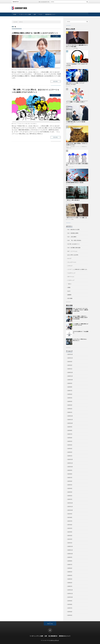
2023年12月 (70, 416)
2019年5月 (70, 615)
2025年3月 (70, 362)
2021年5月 (70, 528)
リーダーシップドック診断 (25, 14)
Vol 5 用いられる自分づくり (73, 244)
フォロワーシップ (71, 273)
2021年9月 (70, 514)
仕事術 (56, 36)
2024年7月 (70, 391)
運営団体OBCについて (50, 14)
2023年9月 (70, 427)
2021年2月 (70, 539)
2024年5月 (70, 398)
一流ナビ (69, 284)
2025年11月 (70, 358)
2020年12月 (70, 546)
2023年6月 (70, 438)
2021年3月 (70, 536)
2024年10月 (70, 380)
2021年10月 (70, 510)
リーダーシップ (70, 48)
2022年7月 (70, 478)
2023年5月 (70, 441)
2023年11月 (70, 420)
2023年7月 (70, 434)
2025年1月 (70, 369)
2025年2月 (70, 365)
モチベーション (71, 277)
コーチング (69, 86)
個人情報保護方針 (53, 636)
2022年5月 (70, 485)
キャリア (56, 95)
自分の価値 (76, 48)
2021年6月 (70, 525)
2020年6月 (70, 568)
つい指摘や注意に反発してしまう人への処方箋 (76, 122)
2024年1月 (70, 412)
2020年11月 (70, 550)
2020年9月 (70, 557)
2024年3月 (70, 405)
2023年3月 (70, 449)
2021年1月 (70, 543)
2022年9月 (70, 470)
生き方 (72, 124)
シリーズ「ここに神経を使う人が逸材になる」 (78, 269)
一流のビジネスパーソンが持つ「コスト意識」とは (76, 218)
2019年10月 (70, 597)
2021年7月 (70, 521)
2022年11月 (70, 463)
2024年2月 (70, 409)
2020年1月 (70, 586)
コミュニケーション (71, 184)
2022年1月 (70, 499)
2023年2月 (70, 452)
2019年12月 (70, 590)
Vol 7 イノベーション (72, 251)
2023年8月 (70, 430)
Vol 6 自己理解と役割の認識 (74, 248)
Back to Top (50, 624)
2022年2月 (70, 496)
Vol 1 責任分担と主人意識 (73, 229)
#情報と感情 (27, 70)
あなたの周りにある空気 (73, 255)
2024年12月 (70, 372)
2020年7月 (70, 565)
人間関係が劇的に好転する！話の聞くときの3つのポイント (35, 33)
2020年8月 (70, 561)
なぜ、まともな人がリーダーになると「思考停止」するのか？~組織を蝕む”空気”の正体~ (59, 2)
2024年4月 (70, 401)
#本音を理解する (33, 70)
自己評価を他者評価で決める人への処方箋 (75, 183)
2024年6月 (70, 394)
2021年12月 (70, 503)
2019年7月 (70, 608)
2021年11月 (70, 507)
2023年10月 (70, 423)
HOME (15, 14)
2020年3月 (70, 579)
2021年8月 (70, 517)
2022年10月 (70, 467)
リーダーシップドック (54, 640)
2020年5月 (70, 572)
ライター (40, 14)
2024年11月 (70, 376)
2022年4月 (70, 488)
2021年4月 (70, 532)
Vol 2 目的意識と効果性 (73, 233)
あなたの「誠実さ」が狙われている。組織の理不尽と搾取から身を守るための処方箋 (80, 318)
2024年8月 (70, 387)
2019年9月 (70, 601)
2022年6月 (70, 481)
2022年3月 (70, 492)
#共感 (20, 70)
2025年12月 (70, 354)
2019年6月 (70, 612)
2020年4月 (70, 575)
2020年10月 (70, 554)
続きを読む (56, 81)
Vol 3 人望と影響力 (71, 147)
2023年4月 (70, 445)
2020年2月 (70, 583)
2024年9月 (70, 383)
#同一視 (23, 70)
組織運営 (69, 295)
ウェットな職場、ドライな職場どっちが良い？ (76, 102)
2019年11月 (70, 594)
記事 (35, 14)
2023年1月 (70, 456)
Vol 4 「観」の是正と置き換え (74, 240)
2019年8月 (70, 604)
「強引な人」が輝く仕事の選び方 (73, 200)
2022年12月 (70, 459)
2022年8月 (70, 474)
